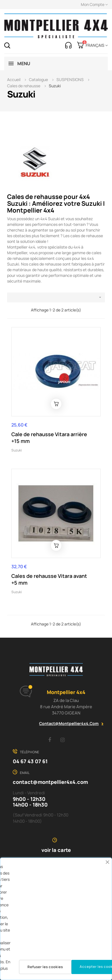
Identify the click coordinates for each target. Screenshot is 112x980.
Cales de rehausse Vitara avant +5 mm (49, 579)
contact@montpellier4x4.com (69, 723)
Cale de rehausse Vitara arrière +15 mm (49, 438)
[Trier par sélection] (56, 297)
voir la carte (56, 850)
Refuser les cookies (45, 967)
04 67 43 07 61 (30, 761)
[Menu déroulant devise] (96, 45)
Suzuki (17, 450)
